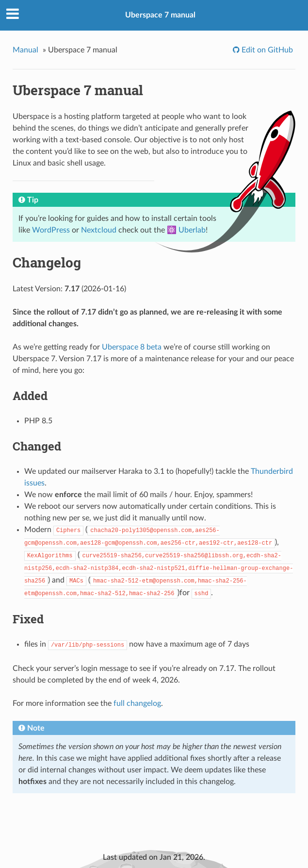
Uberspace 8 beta (132, 347)
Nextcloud (99, 230)
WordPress (51, 230)
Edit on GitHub (266, 50)
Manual (25, 50)
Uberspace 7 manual (160, 15)
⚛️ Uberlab (186, 230)
